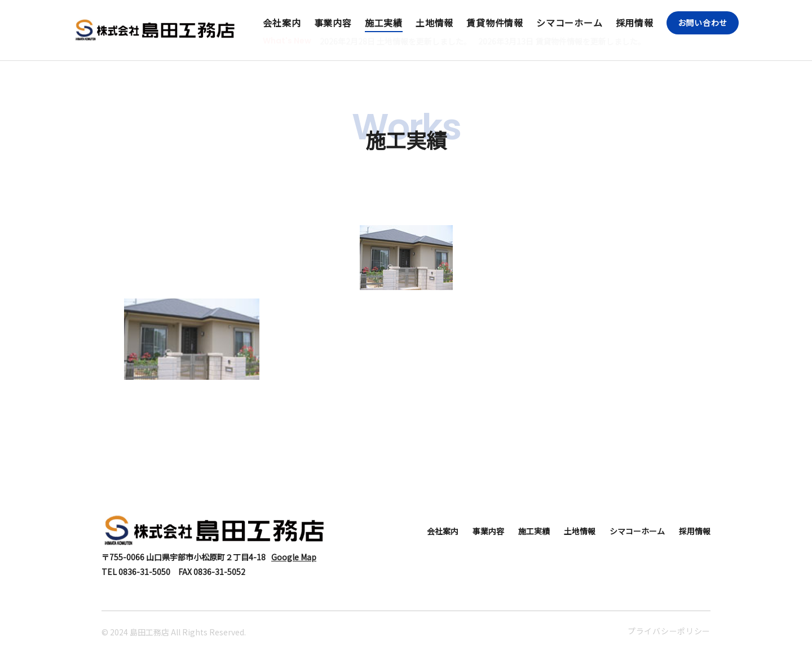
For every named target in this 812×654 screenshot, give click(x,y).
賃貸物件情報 (495, 23)
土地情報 (434, 23)
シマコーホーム (570, 23)
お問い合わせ (703, 23)
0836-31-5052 (219, 572)
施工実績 (384, 23)
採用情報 (635, 23)
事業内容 (333, 23)
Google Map (294, 557)
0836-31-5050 (144, 572)
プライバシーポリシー (669, 631)
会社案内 (282, 23)
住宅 (406, 197)
